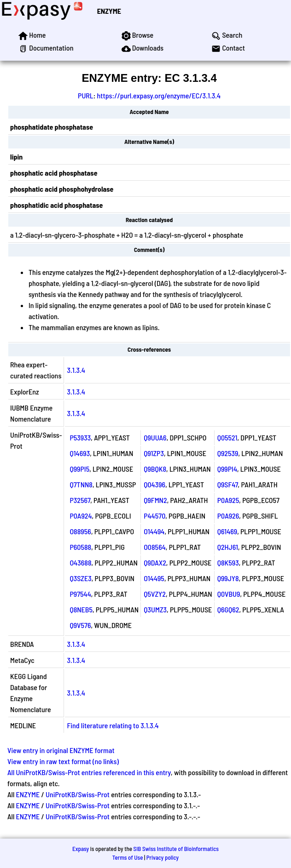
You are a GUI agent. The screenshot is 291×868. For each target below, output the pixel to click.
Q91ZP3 (154, 453)
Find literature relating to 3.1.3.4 (113, 725)
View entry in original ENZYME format (61, 750)
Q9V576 (80, 625)
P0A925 (228, 500)
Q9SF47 (228, 484)
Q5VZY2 (155, 594)
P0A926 (228, 516)
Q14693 (80, 453)
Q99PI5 (79, 469)
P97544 (80, 594)
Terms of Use (128, 857)
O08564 (155, 547)
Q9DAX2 (155, 562)
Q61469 (227, 531)
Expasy (81, 849)
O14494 (154, 531)
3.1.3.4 (76, 370)
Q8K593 (228, 562)
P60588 (80, 547)
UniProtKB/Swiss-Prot (78, 794)
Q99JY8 (228, 578)
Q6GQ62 (228, 609)
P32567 (80, 500)
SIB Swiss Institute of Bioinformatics (176, 849)
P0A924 (81, 516)
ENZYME (109, 11)
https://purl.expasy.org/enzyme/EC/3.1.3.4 (159, 95)
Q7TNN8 (81, 484)
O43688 (80, 562)
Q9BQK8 (155, 469)
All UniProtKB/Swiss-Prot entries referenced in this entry (89, 772)
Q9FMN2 (155, 500)
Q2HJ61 (228, 547)
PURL (86, 95)
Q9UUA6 (155, 437)
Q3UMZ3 (155, 609)
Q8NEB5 (81, 609)
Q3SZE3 (80, 578)
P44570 (154, 516)
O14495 (154, 578)
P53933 (80, 437)
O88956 (80, 531)
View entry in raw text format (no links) (63, 761)
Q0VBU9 (229, 594)
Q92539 (228, 453)
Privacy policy (163, 857)
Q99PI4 (227, 469)
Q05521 (227, 437)
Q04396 (154, 484)
